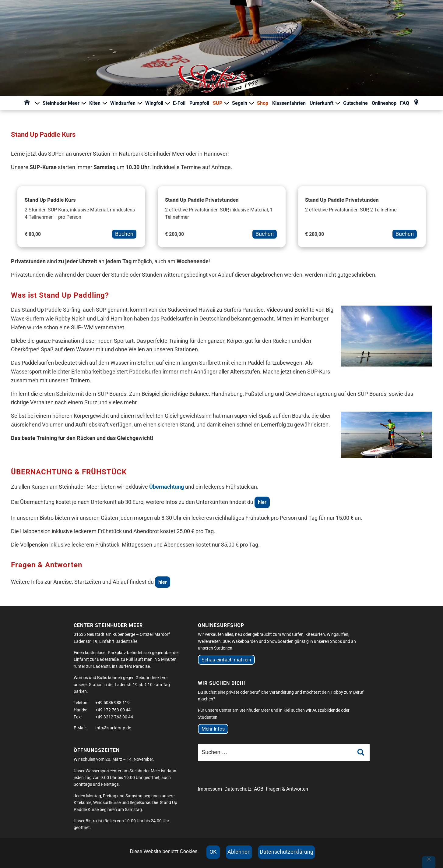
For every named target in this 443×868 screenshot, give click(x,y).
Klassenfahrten (289, 103)
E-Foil (179, 103)
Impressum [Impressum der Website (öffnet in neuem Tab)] (210, 789)
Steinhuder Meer (65, 103)
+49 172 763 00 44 (113, 710)
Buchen (124, 234)
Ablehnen (239, 852)
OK (213, 852)
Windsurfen (127, 103)
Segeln (243, 103)
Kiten (98, 103)
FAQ (405, 103)
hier (262, 502)
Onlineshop (384, 103)
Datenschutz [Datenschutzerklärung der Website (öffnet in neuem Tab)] (238, 789)
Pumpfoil (199, 103)
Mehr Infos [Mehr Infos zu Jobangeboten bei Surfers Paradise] (213, 729)
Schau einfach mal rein (226, 660)
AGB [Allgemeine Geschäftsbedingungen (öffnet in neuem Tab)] (259, 789)
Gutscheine (355, 103)
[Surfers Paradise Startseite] (221, 53)
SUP (221, 103)
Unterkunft (325, 103)
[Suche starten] (361, 753)
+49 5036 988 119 (113, 703)
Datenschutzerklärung (287, 852)
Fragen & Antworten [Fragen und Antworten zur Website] (287, 789)
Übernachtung (167, 487)
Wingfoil (158, 103)
